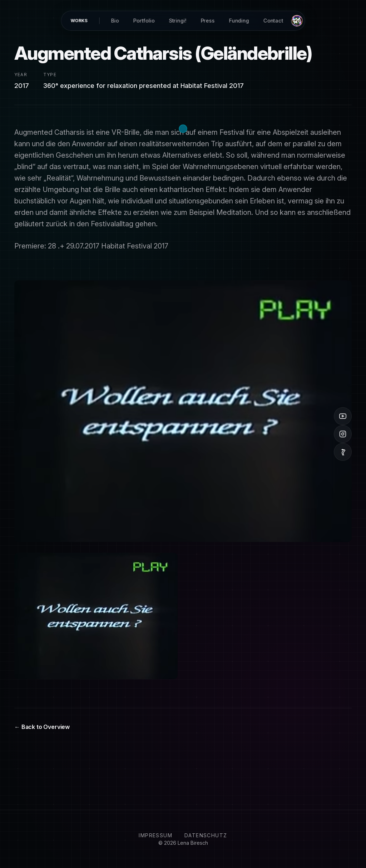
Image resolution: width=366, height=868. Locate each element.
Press (207, 21)
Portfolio (144, 21)
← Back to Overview (42, 727)
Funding (239, 21)
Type (50, 75)
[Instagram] (343, 434)
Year (21, 75)
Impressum (155, 835)
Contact (273, 21)
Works (79, 21)
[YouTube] (343, 416)
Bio (115, 21)
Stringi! (177, 21)
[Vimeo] (343, 452)
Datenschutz (206, 835)
